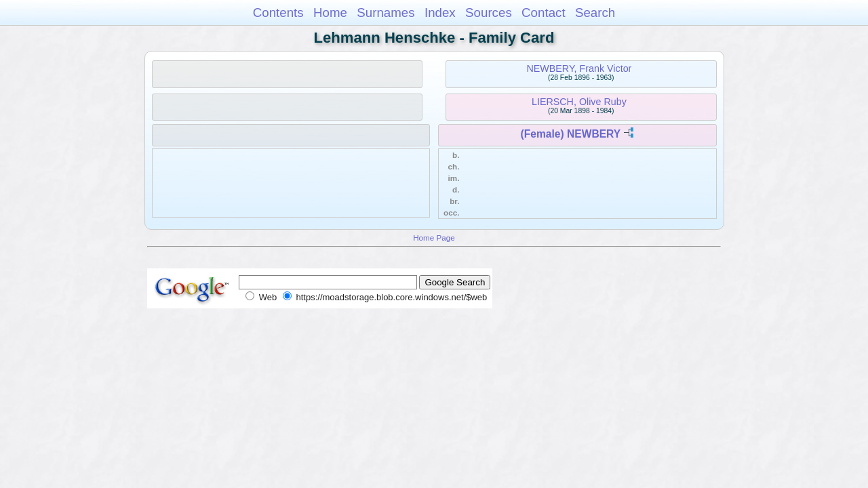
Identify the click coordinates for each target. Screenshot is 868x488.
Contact (544, 13)
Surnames (386, 13)
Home (330, 13)
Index (440, 13)
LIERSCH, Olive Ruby (579, 102)
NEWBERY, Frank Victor (579, 68)
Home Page (434, 238)
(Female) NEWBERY (571, 134)
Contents (278, 13)
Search (595, 13)
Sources (489, 13)
